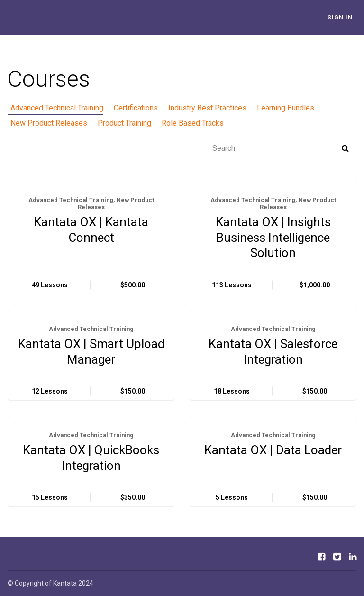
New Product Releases (46, 123)
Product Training (119, 123)
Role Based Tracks (184, 123)
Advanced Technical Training (54, 108)
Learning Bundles (274, 108)
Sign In (344, 17)
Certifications (130, 108)
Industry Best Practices (199, 108)
